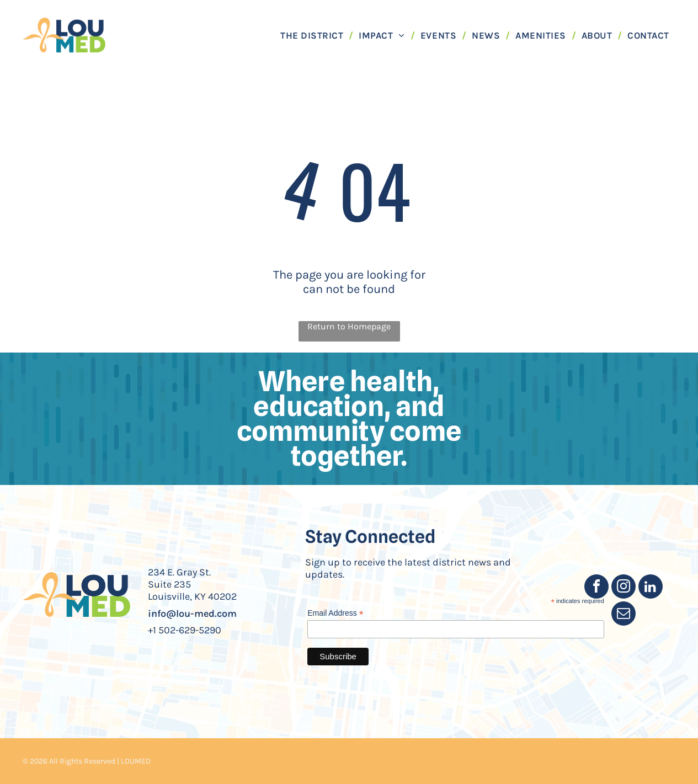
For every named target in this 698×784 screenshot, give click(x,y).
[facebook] (596, 588)
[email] (624, 615)
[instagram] (624, 588)
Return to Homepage (349, 326)
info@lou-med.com (192, 614)
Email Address (335, 613)
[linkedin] (651, 588)
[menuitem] (314, 35)
